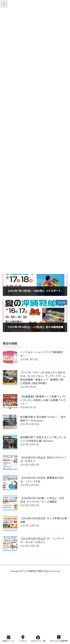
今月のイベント (8, 639)
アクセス (23, 639)
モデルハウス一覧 (38, 639)
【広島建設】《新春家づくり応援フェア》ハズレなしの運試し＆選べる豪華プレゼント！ (43, 400)
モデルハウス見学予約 (59, 639)
